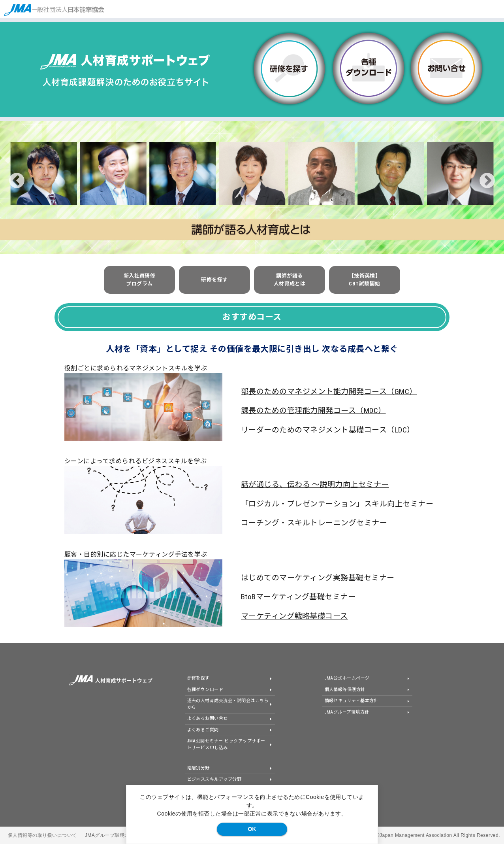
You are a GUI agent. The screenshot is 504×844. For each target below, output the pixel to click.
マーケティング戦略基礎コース (294, 616)
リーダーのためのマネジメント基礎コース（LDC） (328, 430)
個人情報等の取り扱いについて (42, 835)
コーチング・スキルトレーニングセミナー (314, 523)
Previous (17, 181)
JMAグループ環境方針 (110, 835)
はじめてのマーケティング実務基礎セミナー (318, 578)
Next (487, 181)
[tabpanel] (252, 188)
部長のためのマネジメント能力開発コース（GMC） (329, 392)
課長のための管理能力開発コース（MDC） (313, 411)
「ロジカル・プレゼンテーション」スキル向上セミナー (337, 504)
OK (252, 829)
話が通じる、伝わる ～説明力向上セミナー (315, 484)
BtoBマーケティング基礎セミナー (298, 597)
